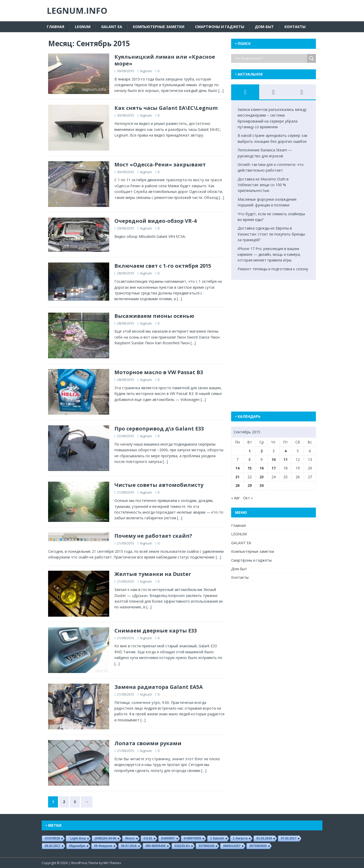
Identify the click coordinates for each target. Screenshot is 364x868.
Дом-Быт (264, 27)
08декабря (77, 846)
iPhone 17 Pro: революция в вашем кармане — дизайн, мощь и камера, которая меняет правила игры (269, 254)
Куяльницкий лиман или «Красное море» (165, 60)
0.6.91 (148, 838)
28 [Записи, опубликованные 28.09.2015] (237, 485)
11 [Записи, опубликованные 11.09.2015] (285, 459)
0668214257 (232, 846)
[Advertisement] (278, 338)
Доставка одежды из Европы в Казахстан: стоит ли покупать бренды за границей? (271, 234)
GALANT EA (112, 27)
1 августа (240, 838)
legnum (146, 71)
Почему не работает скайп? (153, 536)
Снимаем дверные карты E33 (156, 631)
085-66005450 (156, 846)
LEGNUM (83, 27)
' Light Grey (77, 838)
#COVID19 (52, 838)
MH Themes (112, 863)
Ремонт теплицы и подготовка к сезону (273, 269)
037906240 (206, 846)
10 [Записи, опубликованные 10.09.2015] (274, 459)
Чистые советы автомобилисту (159, 485)
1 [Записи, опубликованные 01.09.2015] (250, 451)
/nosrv (130, 838)
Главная (56, 27)
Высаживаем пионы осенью (154, 316)
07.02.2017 (289, 838)
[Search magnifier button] (311, 58)
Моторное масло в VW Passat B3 (159, 372)
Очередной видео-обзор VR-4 (155, 221)
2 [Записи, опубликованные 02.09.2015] (262, 451)
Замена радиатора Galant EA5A (159, 687)
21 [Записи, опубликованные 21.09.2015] (237, 477)
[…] (221, 90)
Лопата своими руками (148, 743)
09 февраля (103, 846)
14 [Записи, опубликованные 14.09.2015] (237, 468)
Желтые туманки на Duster (153, 574)
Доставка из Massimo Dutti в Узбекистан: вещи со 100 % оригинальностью (263, 185)
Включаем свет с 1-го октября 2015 (163, 266)
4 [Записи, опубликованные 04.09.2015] (285, 451)
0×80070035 (193, 838)
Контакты (295, 27)
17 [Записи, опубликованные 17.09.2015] (274, 468)
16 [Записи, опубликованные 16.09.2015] (262, 468)
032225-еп (182, 846)
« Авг (236, 498)
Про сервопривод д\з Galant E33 (159, 429)
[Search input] (270, 58)
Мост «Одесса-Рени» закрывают (160, 164)
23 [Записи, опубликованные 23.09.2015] (262, 477)
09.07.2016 (129, 846)
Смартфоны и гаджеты (220, 27)
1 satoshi (217, 838)
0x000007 (168, 838)
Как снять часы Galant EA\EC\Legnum (166, 108)
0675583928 (258, 846)
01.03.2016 (264, 838)
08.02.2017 (53, 846)
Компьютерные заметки (159, 27)
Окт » (248, 498)
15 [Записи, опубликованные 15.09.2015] (250, 468)
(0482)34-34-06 (105, 838)
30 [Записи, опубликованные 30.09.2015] (262, 485)
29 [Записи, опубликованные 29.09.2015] (250, 485)
